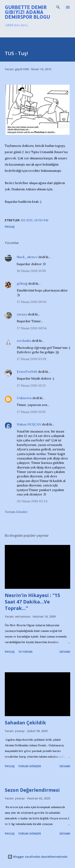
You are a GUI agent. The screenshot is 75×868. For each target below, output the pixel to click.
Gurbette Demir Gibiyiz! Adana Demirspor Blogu (27, 12)
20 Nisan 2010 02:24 (32, 501)
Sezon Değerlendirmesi (32, 790)
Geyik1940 (41, 220)
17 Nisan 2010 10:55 (31, 412)
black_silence (27, 257)
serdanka (24, 341)
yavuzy (22, 314)
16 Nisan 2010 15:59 (31, 271)
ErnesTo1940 (27, 372)
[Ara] (58, 7)
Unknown (24, 398)
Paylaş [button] (10, 227)
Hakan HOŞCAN (29, 424)
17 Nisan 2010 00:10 (32, 302)
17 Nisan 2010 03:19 (31, 359)
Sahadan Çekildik (25, 722)
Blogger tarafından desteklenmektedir (38, 857)
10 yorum (25, 652)
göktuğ (22, 283)
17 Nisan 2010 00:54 (32, 328)
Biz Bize (27, 220)
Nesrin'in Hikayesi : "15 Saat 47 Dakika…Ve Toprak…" (32, 602)
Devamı (65, 652)
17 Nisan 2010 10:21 (31, 385)
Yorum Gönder (16, 512)
